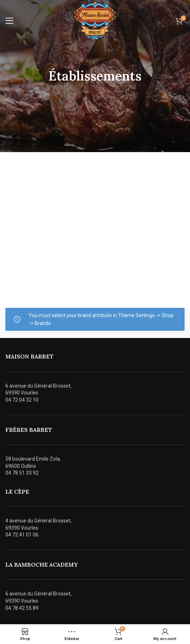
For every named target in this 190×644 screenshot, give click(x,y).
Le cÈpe (17, 492)
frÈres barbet (29, 430)
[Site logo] (95, 20)
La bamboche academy (42, 565)
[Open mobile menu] (10, 21)
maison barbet (30, 356)
